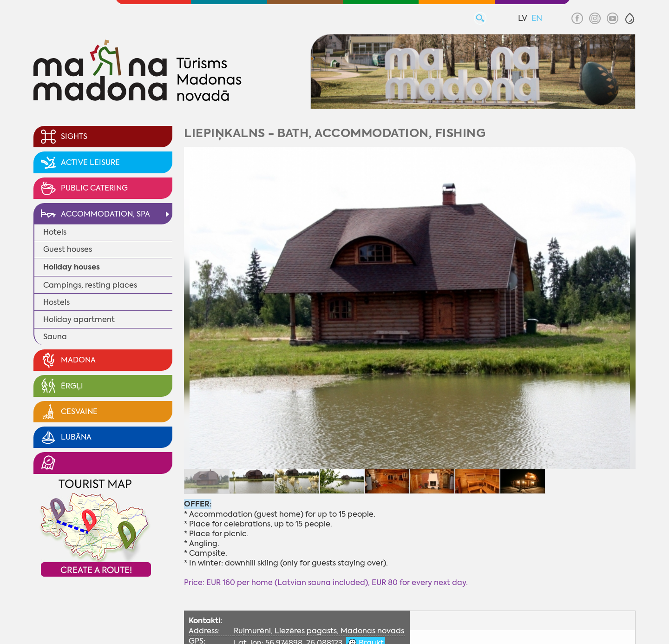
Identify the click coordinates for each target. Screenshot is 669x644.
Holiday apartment (79, 319)
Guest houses (68, 249)
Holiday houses (72, 267)
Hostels (56, 302)
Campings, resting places (90, 285)
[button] (630, 18)
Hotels (55, 232)
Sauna (55, 337)
